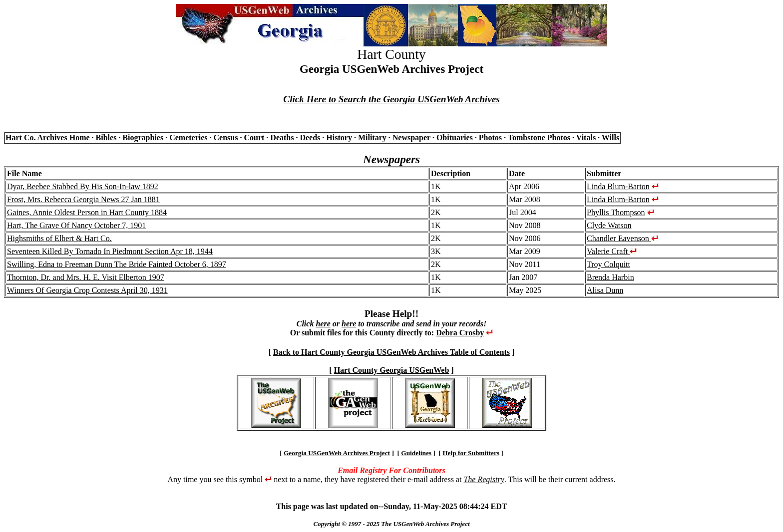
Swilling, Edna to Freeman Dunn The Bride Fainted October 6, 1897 (117, 264)
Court (254, 137)
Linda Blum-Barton (618, 186)
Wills (610, 137)
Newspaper (411, 137)
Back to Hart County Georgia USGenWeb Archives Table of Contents (391, 352)
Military (372, 137)
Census (226, 137)
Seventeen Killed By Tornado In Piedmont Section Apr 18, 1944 (110, 251)
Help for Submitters (471, 453)
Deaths (282, 137)
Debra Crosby (460, 333)
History (339, 137)
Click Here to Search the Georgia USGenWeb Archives (391, 99)
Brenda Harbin (610, 277)
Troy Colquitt (608, 264)
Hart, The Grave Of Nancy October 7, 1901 (76, 225)
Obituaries (455, 137)
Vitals (586, 137)
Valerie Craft (612, 251)
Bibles (106, 137)
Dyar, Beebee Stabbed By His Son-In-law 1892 (83, 186)
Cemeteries (188, 137)
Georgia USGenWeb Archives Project (337, 453)
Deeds (310, 137)
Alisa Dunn (605, 290)
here (323, 324)
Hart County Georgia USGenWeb (392, 370)
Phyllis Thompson (616, 212)
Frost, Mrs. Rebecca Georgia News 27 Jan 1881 (83, 199)
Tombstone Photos (539, 137)
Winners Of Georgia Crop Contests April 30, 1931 (87, 290)
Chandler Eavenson (622, 238)
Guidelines (416, 453)
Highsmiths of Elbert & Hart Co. (59, 238)
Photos (490, 137)
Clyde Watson (609, 225)
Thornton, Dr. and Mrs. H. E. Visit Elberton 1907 (86, 277)
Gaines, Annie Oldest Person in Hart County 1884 (87, 212)
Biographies (143, 137)
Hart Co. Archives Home (48, 137)
